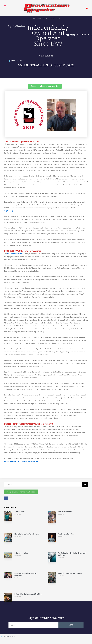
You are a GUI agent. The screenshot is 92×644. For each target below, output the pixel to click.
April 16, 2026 (20, 512)
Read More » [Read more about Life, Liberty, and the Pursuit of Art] (18, 536)
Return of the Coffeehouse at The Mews (28, 594)
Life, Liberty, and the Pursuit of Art (26, 534)
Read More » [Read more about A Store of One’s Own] (61, 514)
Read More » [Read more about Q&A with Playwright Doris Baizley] (61, 576)
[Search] (85, 485)
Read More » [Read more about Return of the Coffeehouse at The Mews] (18, 597)
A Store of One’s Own (65, 512)
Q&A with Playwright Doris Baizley (70, 573)
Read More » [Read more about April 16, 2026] (18, 514)
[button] (5, 6)
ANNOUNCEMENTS (46, 56)
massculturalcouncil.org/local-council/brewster (21, 461)
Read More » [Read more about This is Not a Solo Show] (61, 536)
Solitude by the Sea (21, 553)
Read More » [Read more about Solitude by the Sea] (18, 556)
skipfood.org (9, 211)
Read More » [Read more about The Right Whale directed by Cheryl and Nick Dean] (61, 558)
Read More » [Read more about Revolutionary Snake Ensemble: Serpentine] (18, 578)
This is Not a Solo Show (66, 534)
